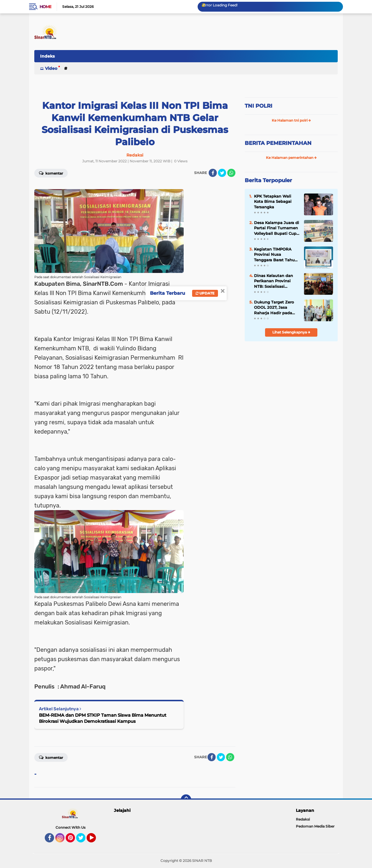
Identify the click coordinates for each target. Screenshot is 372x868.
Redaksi (303, 819)
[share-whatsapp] (231, 173)
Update (205, 293)
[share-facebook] (213, 173)
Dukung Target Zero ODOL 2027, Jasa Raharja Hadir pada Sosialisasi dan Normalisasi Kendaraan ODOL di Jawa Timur (277, 308)
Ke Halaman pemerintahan (291, 158)
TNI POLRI (259, 106)
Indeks (47, 56)
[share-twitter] (222, 173)
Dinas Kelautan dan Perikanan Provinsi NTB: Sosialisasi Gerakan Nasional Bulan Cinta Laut (273, 281)
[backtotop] (186, 800)
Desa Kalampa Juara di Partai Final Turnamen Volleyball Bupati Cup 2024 (277, 228)
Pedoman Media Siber (315, 826)
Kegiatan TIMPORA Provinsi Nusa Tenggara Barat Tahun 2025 (276, 255)
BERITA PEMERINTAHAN (278, 143)
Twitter (83, 840)
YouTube (95, 840)
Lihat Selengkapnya (291, 332)
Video (51, 68)
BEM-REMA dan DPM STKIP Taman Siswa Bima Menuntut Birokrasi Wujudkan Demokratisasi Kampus (103, 718)
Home (45, 7)
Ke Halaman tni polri (291, 120)
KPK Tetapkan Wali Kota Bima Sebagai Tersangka (273, 201)
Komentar (51, 173)
